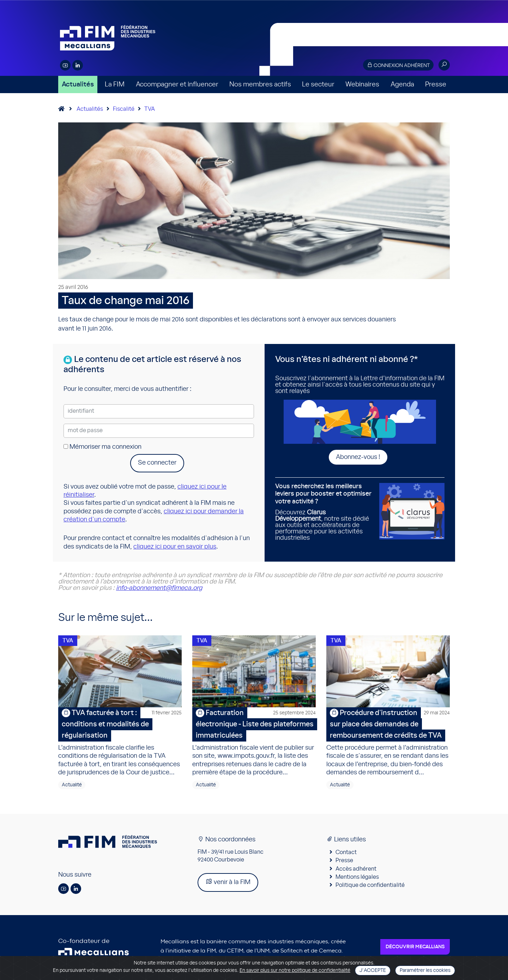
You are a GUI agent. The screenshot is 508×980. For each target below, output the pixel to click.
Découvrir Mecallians (415, 949)
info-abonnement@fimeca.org (159, 588)
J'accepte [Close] (373, 970)
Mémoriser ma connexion (102, 447)
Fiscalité (124, 109)
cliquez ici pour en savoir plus (175, 547)
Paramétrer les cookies (425, 970)
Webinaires (362, 84)
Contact (346, 854)
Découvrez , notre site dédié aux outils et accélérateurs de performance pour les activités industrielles (325, 512)
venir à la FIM (228, 884)
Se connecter (157, 463)
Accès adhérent (356, 871)
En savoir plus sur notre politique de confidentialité (295, 970)
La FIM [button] (115, 84)
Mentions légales (357, 879)
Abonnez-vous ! (358, 457)
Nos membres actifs (260, 84)
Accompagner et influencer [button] (177, 84)
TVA (150, 109)
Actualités (78, 84)
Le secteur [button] (318, 84)
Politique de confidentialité (370, 888)
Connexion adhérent (398, 65)
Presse (436, 84)
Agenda (402, 84)
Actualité (72, 787)
